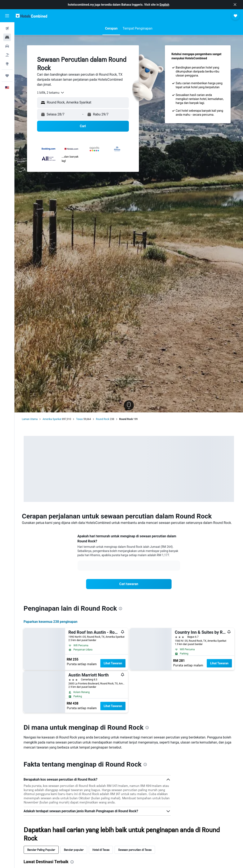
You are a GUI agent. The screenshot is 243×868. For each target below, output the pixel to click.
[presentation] (120, 609)
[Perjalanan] (7, 76)
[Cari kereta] (7, 46)
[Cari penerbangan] (7, 29)
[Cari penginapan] (7, 37)
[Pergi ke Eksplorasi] (7, 64)
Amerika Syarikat (52, 419)
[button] (235, 5)
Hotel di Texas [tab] (101, 850)
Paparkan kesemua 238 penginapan (51, 622)
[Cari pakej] (7, 55)
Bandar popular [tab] (74, 850)
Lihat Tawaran (113, 663)
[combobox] (51, 93)
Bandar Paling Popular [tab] (41, 850)
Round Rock (103, 419)
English (164, 5)
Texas (79, 419)
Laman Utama (30, 419)
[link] (129, 584)
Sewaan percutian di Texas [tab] (135, 850)
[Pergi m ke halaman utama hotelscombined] (31, 16)
